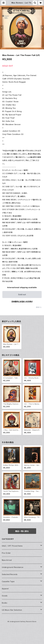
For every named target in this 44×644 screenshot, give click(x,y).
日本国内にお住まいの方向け (22, 301)
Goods (5, 596)
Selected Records (10, 574)
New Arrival (7, 560)
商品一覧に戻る (22, 531)
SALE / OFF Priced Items (12, 546)
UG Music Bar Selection (12, 610)
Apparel (5, 589)
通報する (39, 307)
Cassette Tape (8, 581)
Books (5, 603)
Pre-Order (6, 553)
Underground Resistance (13, 567)
